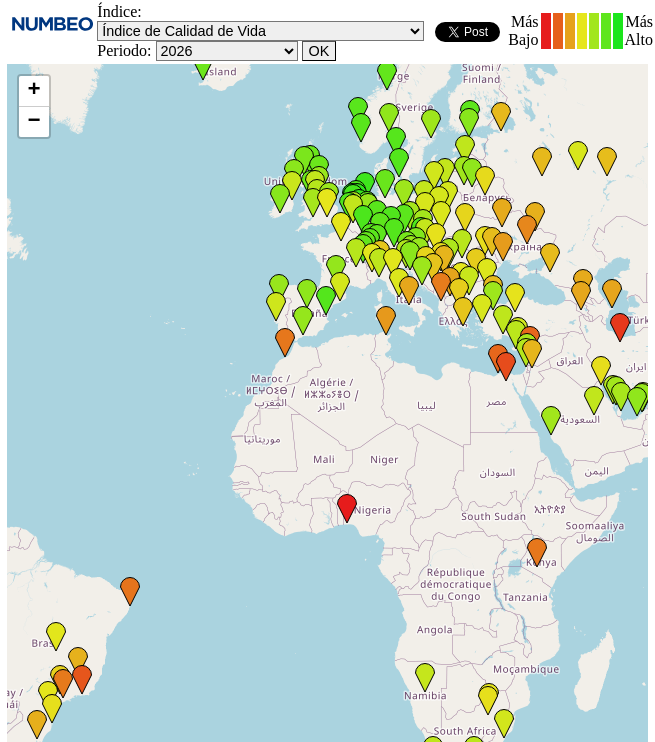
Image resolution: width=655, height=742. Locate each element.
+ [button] (33, 91)
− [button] (33, 122)
